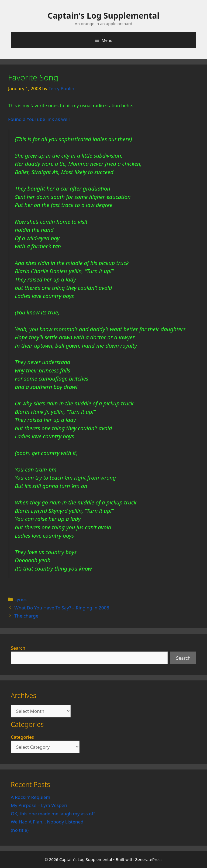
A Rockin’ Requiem (31, 797)
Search (18, 648)
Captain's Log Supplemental (104, 16)
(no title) (20, 830)
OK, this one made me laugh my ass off (53, 814)
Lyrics (20, 599)
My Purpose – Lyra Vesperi (39, 805)
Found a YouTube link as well (39, 119)
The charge (26, 616)
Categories (22, 737)
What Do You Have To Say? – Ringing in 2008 (62, 608)
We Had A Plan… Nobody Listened (47, 822)
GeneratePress (149, 859)
